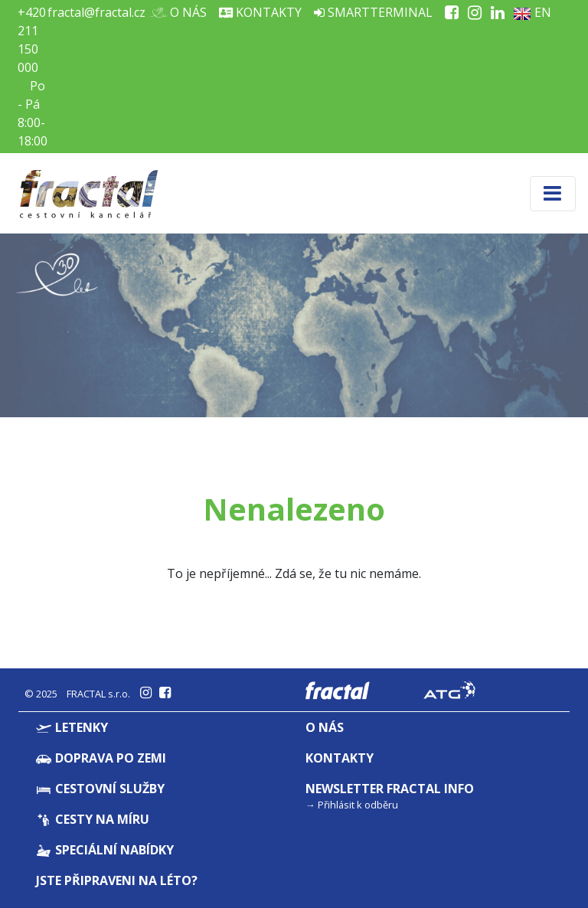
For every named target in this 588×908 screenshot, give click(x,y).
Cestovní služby (100, 789)
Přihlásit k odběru (358, 805)
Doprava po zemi (101, 758)
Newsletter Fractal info (390, 789)
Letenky (72, 727)
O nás (182, 12)
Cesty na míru (93, 819)
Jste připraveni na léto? (117, 880)
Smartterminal (373, 12)
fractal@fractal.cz (96, 12)
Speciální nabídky (105, 850)
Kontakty (260, 12)
